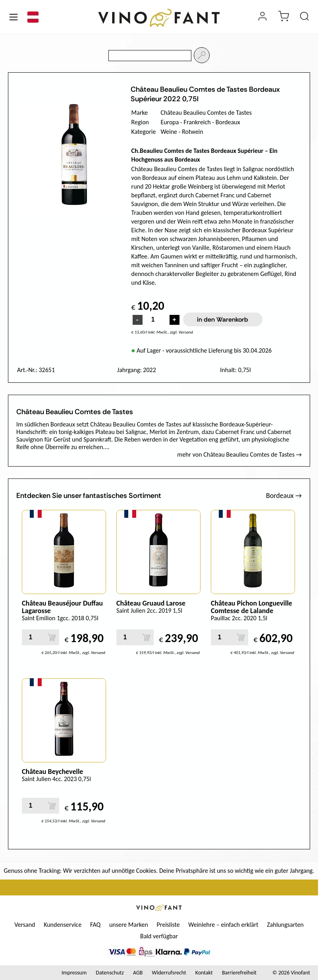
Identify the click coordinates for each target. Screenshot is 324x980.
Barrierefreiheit (239, 973)
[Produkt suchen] (305, 17)
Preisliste (168, 925)
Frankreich (197, 122)
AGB (138, 973)
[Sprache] (33, 17)
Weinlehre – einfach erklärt (223, 925)
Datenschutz (110, 973)
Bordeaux (228, 122)
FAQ (95, 925)
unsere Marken (129, 925)
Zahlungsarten (285, 925)
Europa (170, 122)
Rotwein (193, 132)
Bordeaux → (284, 496)
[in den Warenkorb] (52, 637)
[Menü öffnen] (13, 17)
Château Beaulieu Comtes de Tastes (206, 113)
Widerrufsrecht (169, 973)
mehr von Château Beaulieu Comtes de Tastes (239, 454)
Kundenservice (63, 925)
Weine (169, 132)
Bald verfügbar (159, 936)
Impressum (74, 973)
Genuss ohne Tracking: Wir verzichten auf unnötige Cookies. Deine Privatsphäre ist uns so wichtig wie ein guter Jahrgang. (159, 871)
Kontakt (204, 973)
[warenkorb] (283, 17)
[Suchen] (202, 55)
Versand (25, 925)
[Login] (262, 17)
